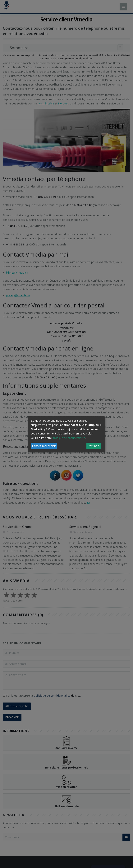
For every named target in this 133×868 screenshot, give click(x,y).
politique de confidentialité (69, 438)
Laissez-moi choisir (44, 446)
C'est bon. (94, 446)
